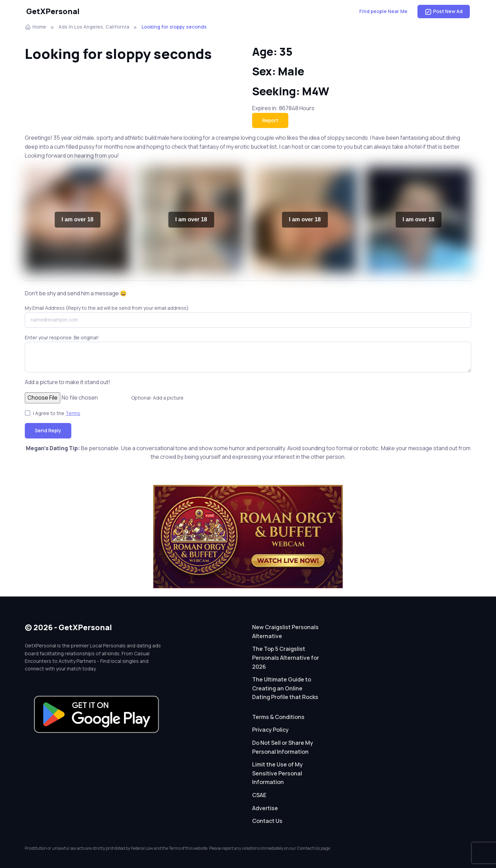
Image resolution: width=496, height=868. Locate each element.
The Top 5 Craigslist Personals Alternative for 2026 (286, 658)
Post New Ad (444, 11)
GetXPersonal (53, 11)
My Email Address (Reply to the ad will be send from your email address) (107, 308)
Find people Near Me (383, 11)
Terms (73, 413)
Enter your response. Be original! (62, 337)
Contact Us (267, 821)
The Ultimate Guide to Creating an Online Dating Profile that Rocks (285, 688)
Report (270, 120)
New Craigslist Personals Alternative (285, 632)
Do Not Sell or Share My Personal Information (283, 747)
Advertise (265, 808)
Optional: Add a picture (157, 398)
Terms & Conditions (278, 717)
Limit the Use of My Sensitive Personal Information (277, 773)
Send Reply (48, 430)
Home (35, 27)
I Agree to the (57, 413)
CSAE (259, 795)
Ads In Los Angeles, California (94, 27)
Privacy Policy (270, 730)
